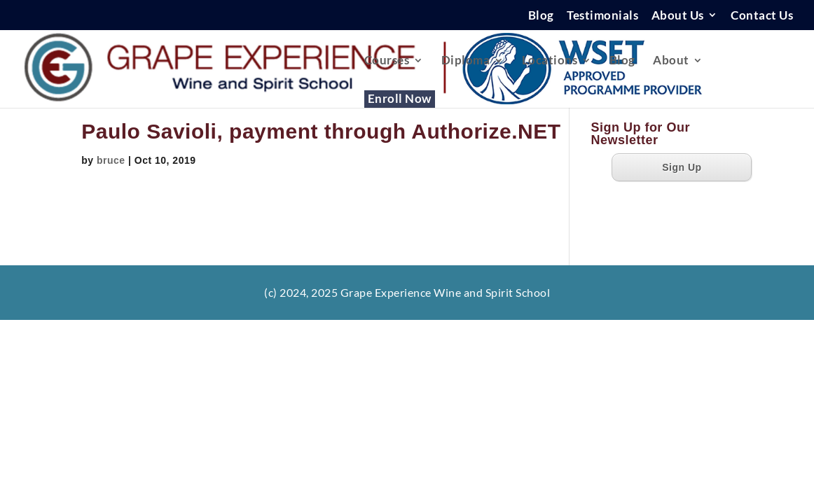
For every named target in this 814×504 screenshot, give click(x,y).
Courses (387, 61)
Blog (541, 16)
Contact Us (762, 16)
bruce (111, 160)
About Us (678, 16)
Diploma (466, 61)
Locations (550, 61)
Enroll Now (400, 100)
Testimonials (602, 16)
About (671, 61)
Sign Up (682, 167)
